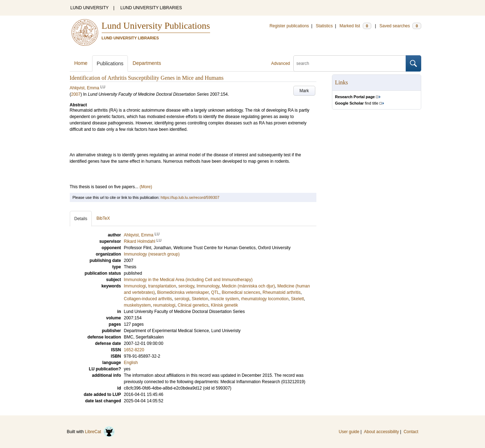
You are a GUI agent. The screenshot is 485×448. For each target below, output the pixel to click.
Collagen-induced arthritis (148, 299)
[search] (350, 63)
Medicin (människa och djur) (248, 286)
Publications (110, 63)
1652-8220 (134, 350)
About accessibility (381, 432)
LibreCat (100, 432)
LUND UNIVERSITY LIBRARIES (151, 8)
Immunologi (135, 286)
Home (81, 63)
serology (186, 286)
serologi (182, 299)
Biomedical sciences (241, 292)
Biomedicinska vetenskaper (183, 292)
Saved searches (400, 26)
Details (81, 219)
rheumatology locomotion (265, 299)
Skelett (297, 299)
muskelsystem (137, 305)
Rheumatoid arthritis (281, 292)
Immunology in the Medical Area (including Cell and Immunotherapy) (188, 280)
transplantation (162, 286)
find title (357, 103)
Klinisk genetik (224, 305)
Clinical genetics (193, 305)
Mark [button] (304, 91)
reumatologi (164, 305)
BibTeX (103, 218)
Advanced (280, 63)
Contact (411, 432)
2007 (76, 94)
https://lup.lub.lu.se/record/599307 (190, 197)
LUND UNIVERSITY (90, 8)
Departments (147, 63)
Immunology (208, 286)
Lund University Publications (156, 26)
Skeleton (200, 299)
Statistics (324, 26)
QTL (215, 292)
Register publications (289, 26)
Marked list (355, 26)
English (131, 363)
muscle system (224, 299)
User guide (349, 432)
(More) (146, 187)
